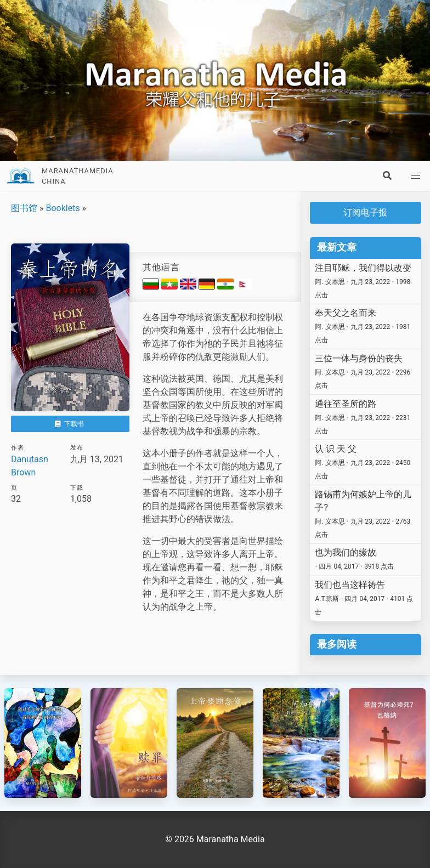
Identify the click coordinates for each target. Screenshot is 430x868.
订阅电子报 (365, 212)
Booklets (63, 208)
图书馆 (24, 208)
